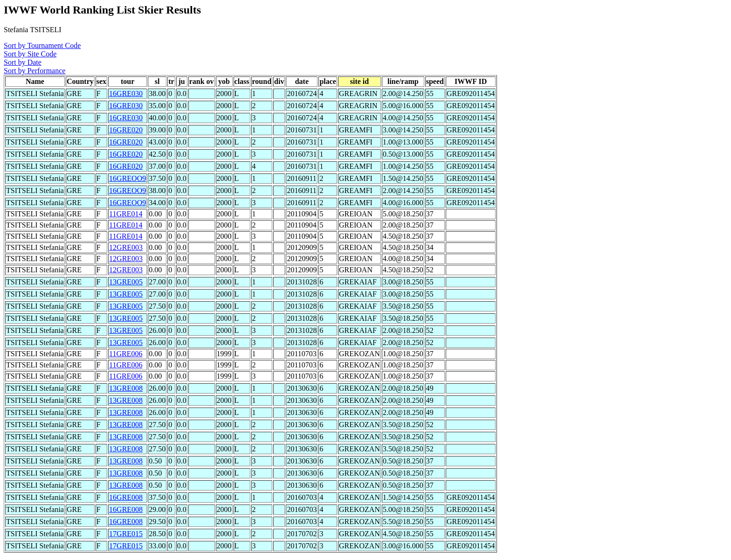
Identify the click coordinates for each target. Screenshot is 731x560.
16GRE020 (126, 130)
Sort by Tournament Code (42, 45)
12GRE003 (126, 247)
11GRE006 (126, 354)
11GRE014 (126, 214)
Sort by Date (23, 62)
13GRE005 (126, 282)
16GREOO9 (128, 178)
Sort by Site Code (30, 54)
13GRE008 (126, 388)
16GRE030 (126, 93)
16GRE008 (126, 497)
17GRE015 (126, 534)
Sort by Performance (34, 71)
